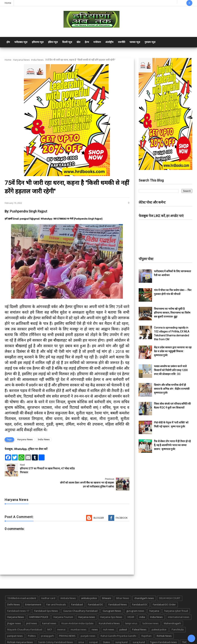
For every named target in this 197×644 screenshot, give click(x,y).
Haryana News (21, 60)
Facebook (122, 504)
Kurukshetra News (109, 609)
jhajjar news (14, 609)
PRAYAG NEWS (67, 622)
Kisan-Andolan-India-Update (78, 609)
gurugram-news (135, 597)
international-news (179, 603)
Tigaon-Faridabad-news (163, 628)
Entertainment (33, 590)
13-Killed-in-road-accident (22, 584)
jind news (32, 609)
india (142, 603)
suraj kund (121, 628)
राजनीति (122, 42)
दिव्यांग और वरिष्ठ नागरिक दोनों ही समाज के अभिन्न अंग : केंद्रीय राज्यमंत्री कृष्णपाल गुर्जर (172, 389)
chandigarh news (144, 584)
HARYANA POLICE (39, 603)
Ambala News (68, 584)
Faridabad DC (96, 590)
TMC (185, 628)
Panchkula (178, 615)
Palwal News (139, 615)
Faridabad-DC (140, 590)
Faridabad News (118, 590)
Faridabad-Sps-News (46, 597)
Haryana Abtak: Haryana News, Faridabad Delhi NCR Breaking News (40, 641)
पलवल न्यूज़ (135, 42)
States (107, 628)
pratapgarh (47, 622)
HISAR (131, 603)
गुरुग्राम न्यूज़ (150, 42)
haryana (154, 597)
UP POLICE (28, 634)
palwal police (159, 615)
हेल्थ (87, 42)
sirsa (81, 628)
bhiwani (107, 584)
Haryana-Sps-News (111, 603)
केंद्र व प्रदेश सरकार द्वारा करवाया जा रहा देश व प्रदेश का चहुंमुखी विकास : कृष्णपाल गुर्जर (173, 351)
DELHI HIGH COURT (170, 584)
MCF (50, 615)
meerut (61, 615)
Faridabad (77, 590)
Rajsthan (146, 622)
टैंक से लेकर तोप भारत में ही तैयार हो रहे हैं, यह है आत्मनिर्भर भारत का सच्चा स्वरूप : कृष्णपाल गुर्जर (172, 445)
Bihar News (123, 584)
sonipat (93, 628)
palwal (123, 615)
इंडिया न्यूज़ (53, 42)
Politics (32, 622)
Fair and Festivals (56, 590)
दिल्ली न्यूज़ (67, 42)
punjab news (88, 622)
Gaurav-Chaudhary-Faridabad (80, 597)
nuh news (109, 615)
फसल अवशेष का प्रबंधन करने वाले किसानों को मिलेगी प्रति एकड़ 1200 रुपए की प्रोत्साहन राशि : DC (171, 370)
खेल (78, 42)
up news (12, 634)
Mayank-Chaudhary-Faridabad (25, 615)
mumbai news (79, 615)
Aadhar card (48, 584)
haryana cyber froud (176, 597)
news (95, 615)
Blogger (99, 504)
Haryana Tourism (63, 603)
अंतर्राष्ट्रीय (109, 42)
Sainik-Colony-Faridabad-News (56, 628)
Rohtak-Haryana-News (20, 628)
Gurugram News (112, 597)
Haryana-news (87, 603)
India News (37, 60)
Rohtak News (164, 622)
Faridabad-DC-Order (164, 590)
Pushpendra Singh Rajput (29, 211)
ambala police (89, 584)
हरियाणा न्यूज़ (38, 42)
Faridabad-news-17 (18, 597)
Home (8, 3)
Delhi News (14, 590)
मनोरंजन (97, 42)
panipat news (15, 622)
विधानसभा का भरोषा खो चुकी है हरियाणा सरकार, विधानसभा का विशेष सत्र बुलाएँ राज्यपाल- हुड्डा (172, 313)
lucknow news (151, 609)
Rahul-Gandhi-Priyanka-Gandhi (118, 622)
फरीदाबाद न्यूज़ (21, 42)
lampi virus (131, 609)
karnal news (49, 609)
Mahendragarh (172, 609)
